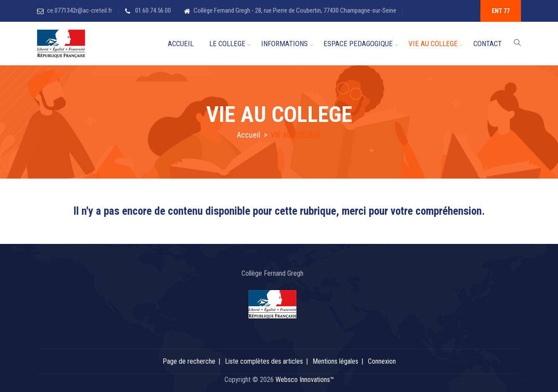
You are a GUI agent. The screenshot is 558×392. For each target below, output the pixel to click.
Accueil (248, 135)
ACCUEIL (181, 44)
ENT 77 (501, 11)
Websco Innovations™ (305, 380)
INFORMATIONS (284, 44)
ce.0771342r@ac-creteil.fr (80, 10)
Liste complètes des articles (264, 361)
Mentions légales (335, 361)
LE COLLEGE (227, 44)
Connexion (382, 361)
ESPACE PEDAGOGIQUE (358, 44)
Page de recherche (189, 361)
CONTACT (488, 44)
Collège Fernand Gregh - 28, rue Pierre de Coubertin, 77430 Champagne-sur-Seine (295, 10)
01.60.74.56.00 (152, 10)
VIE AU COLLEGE (433, 44)
